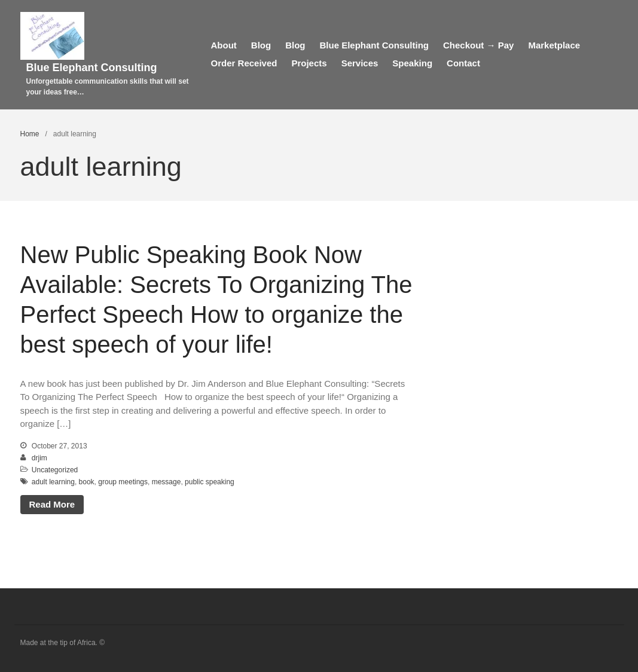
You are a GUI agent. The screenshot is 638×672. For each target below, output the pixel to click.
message (167, 482)
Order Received (244, 63)
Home (30, 134)
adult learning (53, 482)
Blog (261, 45)
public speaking (210, 482)
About (224, 45)
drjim (39, 458)
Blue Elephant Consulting (92, 68)
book (87, 482)
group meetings (123, 482)
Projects (309, 63)
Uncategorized (55, 470)
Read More (52, 504)
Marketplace (554, 45)
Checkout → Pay (478, 45)
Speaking (412, 63)
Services (360, 63)
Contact (463, 63)
